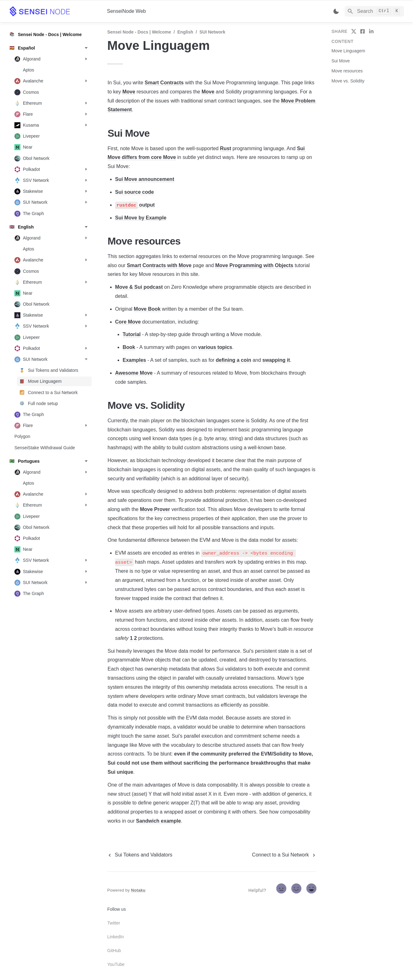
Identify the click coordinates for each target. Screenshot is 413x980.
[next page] (284, 855)
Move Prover (155, 509)
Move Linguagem (348, 51)
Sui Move (341, 61)
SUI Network (212, 32)
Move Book (147, 309)
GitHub (114, 951)
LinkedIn (116, 937)
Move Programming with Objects (254, 265)
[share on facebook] (363, 31)
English (185, 32)
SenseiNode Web (126, 11)
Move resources (347, 71)
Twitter (114, 923)
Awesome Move (134, 373)
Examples (134, 360)
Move (129, 92)
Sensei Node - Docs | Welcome (139, 32)
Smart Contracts (164, 83)
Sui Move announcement (145, 179)
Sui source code (135, 192)
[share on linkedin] (371, 31)
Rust (225, 148)
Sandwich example (159, 821)
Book (129, 347)
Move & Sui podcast (139, 287)
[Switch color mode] (336, 11)
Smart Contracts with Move (159, 265)
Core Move (128, 322)
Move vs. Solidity (348, 81)
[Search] (374, 11)
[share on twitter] (354, 31)
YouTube (116, 964)
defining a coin (233, 360)
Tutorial (132, 334)
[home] (53, 11)
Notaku (138, 890)
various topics (215, 347)
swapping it (276, 360)
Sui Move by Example (141, 218)
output (146, 205)
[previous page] (140, 855)
